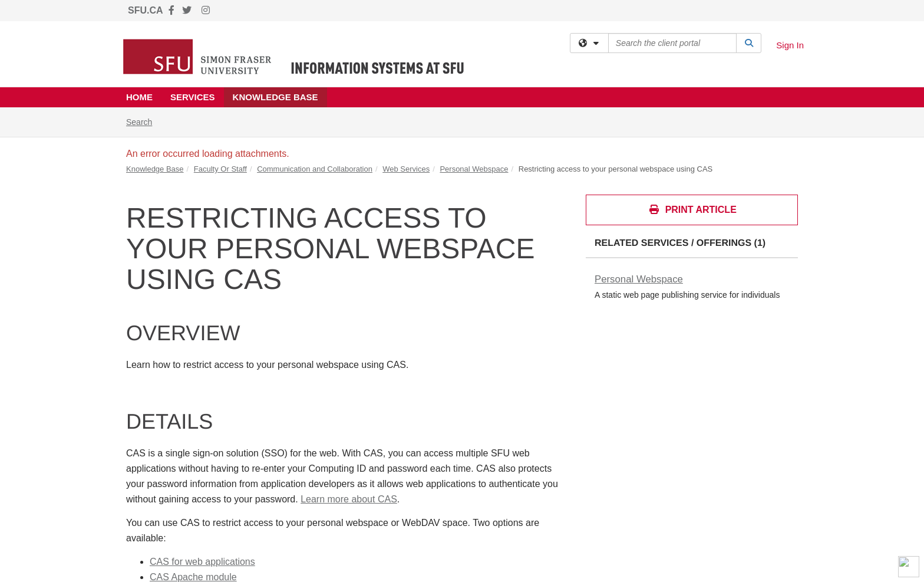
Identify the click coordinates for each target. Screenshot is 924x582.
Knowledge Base (275, 97)
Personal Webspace (474, 169)
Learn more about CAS (349, 499)
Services (193, 97)
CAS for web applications (202, 562)
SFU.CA (146, 10)
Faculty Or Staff (220, 169)
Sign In (790, 45)
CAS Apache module (193, 577)
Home (139, 97)
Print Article (692, 210)
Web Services (406, 169)
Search (143, 121)
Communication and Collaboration (315, 169)
